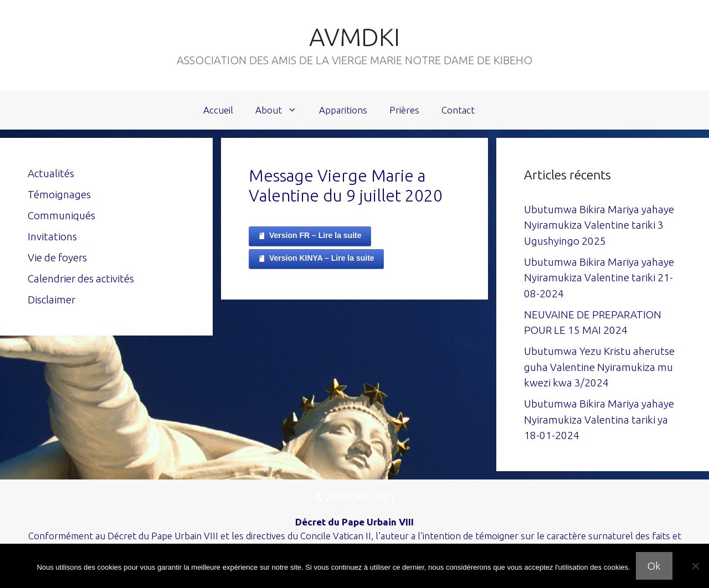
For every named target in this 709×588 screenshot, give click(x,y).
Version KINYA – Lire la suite (316, 259)
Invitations (52, 236)
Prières (404, 110)
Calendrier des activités (81, 278)
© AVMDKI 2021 (355, 497)
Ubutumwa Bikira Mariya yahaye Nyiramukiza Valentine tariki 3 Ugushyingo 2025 (599, 225)
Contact (458, 110)
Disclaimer (52, 300)
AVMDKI (354, 37)
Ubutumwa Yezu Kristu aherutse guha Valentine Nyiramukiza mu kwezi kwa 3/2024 (599, 367)
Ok (654, 566)
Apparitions (343, 110)
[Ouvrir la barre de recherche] (502, 110)
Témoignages (59, 194)
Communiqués (61, 215)
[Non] (695, 566)
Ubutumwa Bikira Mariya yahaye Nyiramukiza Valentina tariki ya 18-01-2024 (599, 419)
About (282, 110)
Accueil (218, 110)
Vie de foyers (57, 257)
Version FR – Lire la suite (310, 236)
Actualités (51, 173)
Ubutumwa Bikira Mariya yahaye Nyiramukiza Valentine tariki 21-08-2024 (599, 278)
